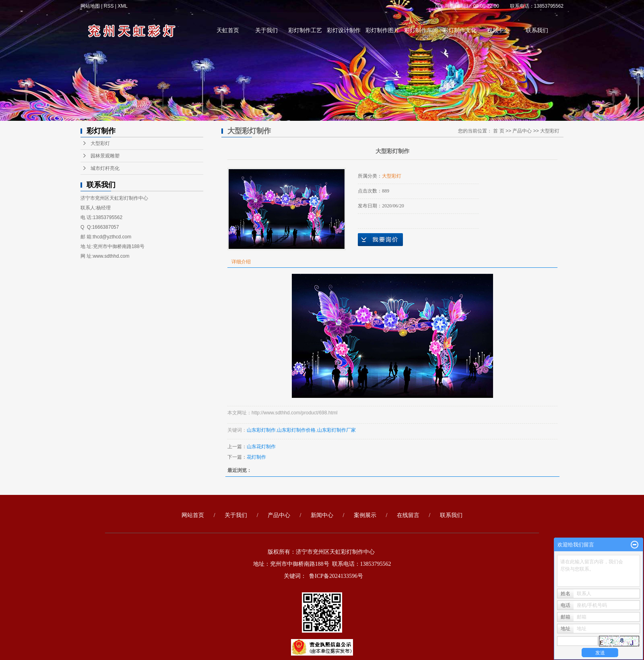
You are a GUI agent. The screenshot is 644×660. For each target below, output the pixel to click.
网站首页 (193, 515)
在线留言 (408, 515)
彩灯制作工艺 (305, 30)
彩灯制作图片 (382, 30)
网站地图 (91, 6)
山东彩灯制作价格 (296, 430)
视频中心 (498, 30)
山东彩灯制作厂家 (336, 430)
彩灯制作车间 (421, 30)
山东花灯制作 (261, 447)
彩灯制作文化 (460, 30)
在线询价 (380, 240)
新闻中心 (322, 515)
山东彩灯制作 (261, 430)
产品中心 (522, 131)
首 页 (498, 131)
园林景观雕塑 (105, 156)
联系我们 (537, 30)
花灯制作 (256, 457)
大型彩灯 (100, 143)
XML (123, 6)
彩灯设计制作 (344, 30)
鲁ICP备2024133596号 (336, 576)
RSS (109, 6)
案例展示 (365, 515)
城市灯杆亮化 (105, 168)
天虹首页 (228, 30)
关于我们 (266, 30)
